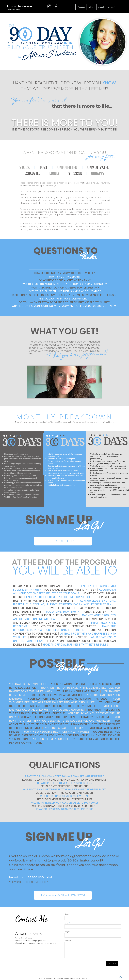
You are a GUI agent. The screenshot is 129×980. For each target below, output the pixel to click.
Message (68, 940)
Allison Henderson (19, 6)
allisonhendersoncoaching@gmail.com (31, 940)
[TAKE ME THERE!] (63, 541)
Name (67, 914)
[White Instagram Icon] (49, 6)
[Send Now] (112, 963)
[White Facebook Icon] (56, 6)
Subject (67, 932)
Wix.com (86, 978)
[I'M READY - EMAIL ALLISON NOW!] (63, 895)
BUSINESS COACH (13, 10)
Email (67, 923)
